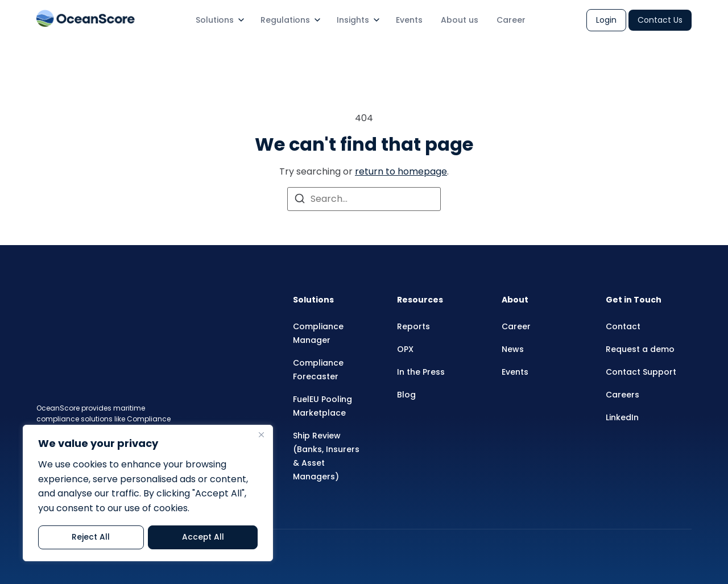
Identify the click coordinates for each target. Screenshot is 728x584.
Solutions (215, 20)
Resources (420, 300)
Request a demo (640, 349)
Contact (623, 326)
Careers (622, 395)
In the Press (421, 372)
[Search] (300, 200)
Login (606, 20)
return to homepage (401, 171)
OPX (405, 349)
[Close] (261, 436)
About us (460, 20)
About (515, 300)
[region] (148, 494)
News (513, 349)
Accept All (203, 537)
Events (409, 20)
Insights (353, 20)
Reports (413, 326)
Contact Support (641, 372)
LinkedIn (622, 417)
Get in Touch (634, 300)
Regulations (285, 20)
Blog (406, 395)
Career (511, 20)
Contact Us (660, 20)
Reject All (91, 537)
